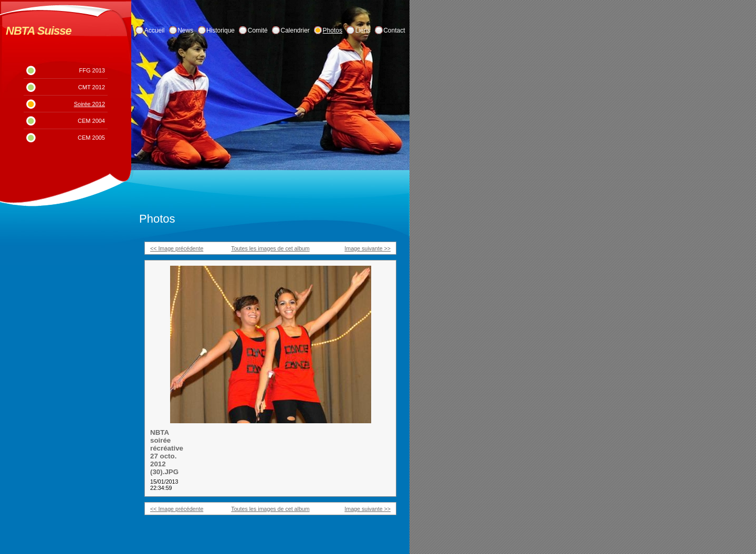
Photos (333, 30)
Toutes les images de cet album (270, 248)
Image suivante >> (367, 248)
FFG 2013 (92, 70)
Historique (220, 30)
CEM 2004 (91, 121)
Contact (394, 30)
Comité (258, 30)
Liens (363, 30)
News (185, 30)
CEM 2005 (91, 138)
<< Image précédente (177, 248)
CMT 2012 (92, 87)
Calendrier (295, 30)
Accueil (155, 30)
